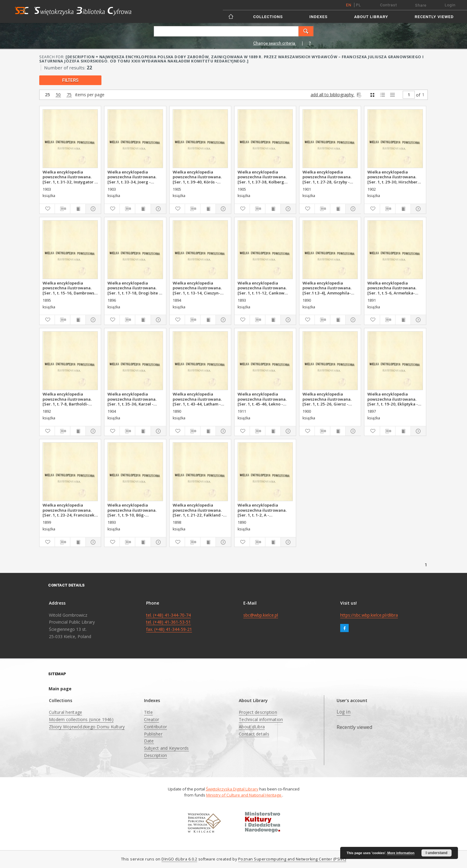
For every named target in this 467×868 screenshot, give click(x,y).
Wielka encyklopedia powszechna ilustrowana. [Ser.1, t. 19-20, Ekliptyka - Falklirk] (393, 399)
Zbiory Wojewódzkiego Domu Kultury (87, 727)
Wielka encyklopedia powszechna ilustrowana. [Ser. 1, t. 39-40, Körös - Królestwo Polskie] (197, 177)
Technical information (261, 719)
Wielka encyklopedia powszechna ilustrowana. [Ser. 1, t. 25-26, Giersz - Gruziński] (327, 399)
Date (149, 741)
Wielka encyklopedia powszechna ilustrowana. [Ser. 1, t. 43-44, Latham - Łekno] (197, 399)
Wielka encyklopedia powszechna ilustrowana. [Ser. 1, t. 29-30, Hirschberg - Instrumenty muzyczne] (395, 177)
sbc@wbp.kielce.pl (261, 615)
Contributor (156, 727)
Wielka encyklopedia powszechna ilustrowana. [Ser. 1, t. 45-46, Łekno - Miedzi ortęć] (262, 399)
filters (70, 80)
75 (69, 95)
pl (358, 5)
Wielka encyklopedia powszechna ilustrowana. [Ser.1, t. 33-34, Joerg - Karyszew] (132, 177)
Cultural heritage (66, 712)
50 (58, 95)
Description (156, 755)
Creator (152, 719)
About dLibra (252, 727)
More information (401, 853)
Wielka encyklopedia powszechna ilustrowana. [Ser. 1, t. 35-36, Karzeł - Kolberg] (132, 399)
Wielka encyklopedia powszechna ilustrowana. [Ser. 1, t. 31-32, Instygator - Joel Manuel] (69, 177)
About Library (371, 17)
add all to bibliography (336, 95)
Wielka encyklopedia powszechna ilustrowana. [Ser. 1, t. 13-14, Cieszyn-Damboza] (197, 288)
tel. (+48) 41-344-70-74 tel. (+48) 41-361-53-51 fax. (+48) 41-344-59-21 (169, 622)
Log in (344, 712)
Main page (60, 689)
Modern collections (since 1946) (81, 719)
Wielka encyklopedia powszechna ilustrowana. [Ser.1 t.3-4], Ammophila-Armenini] (327, 288)
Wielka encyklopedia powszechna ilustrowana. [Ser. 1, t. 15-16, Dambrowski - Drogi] (70, 288)
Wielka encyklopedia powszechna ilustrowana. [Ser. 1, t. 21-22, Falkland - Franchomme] (198, 510)
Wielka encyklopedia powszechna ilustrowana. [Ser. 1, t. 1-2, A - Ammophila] (262, 510)
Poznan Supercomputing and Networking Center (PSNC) (292, 859)
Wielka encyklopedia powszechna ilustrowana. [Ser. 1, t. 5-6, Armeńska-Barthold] (392, 288)
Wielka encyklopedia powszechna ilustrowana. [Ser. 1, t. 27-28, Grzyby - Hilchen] (327, 177)
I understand (437, 853)
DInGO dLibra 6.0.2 (179, 859)
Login (450, 5)
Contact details (254, 734)
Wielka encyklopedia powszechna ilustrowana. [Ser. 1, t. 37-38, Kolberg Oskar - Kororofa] (262, 177)
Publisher (153, 734)
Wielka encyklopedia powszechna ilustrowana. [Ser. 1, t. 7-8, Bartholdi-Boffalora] (67, 399)
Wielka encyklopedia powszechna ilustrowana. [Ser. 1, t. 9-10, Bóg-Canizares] (132, 510)
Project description (258, 712)
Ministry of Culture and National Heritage (244, 795)
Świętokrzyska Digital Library (232, 789)
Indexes (318, 17)
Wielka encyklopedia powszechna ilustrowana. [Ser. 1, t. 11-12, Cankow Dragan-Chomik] (262, 288)
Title (148, 712)
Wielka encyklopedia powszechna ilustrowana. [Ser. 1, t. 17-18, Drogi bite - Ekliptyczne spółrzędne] (134, 288)
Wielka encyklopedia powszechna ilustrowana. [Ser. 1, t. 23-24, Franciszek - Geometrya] (70, 510)
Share (421, 5)
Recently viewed (434, 17)
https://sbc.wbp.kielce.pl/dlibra (369, 615)
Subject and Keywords (166, 748)
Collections (268, 17)
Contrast (389, 5)
